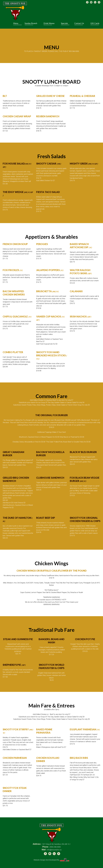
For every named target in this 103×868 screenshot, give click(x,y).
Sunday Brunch (31, 23)
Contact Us (79, 23)
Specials (64, 23)
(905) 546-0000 (55, 847)
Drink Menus (49, 23)
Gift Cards (95, 23)
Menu (16, 23)
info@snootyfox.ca (54, 850)
